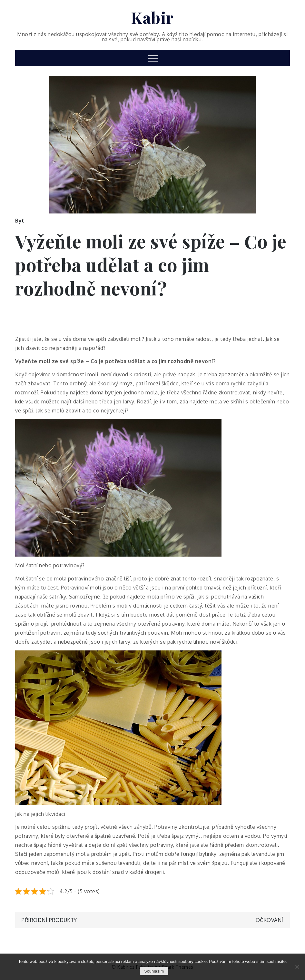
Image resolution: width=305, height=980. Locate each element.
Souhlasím (154, 971)
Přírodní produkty (49, 920)
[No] (297, 967)
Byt (20, 221)
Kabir (152, 17)
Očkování (270, 920)
